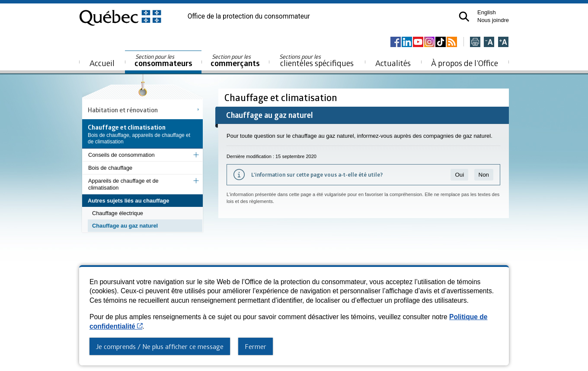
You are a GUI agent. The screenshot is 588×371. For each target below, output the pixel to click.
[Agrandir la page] (503, 43)
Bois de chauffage (110, 168)
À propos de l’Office (465, 63)
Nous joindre (493, 20)
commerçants (235, 61)
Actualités (393, 63)
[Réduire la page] (489, 43)
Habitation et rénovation (123, 110)
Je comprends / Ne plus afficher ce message (160, 346)
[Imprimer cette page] (475, 43)
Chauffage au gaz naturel (125, 226)
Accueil (102, 63)
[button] (464, 17)
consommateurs (163, 61)
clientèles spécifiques (316, 60)
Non (484, 175)
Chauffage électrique (118, 213)
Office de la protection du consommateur (249, 16)
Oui (459, 175)
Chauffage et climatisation (282, 97)
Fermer (256, 346)
